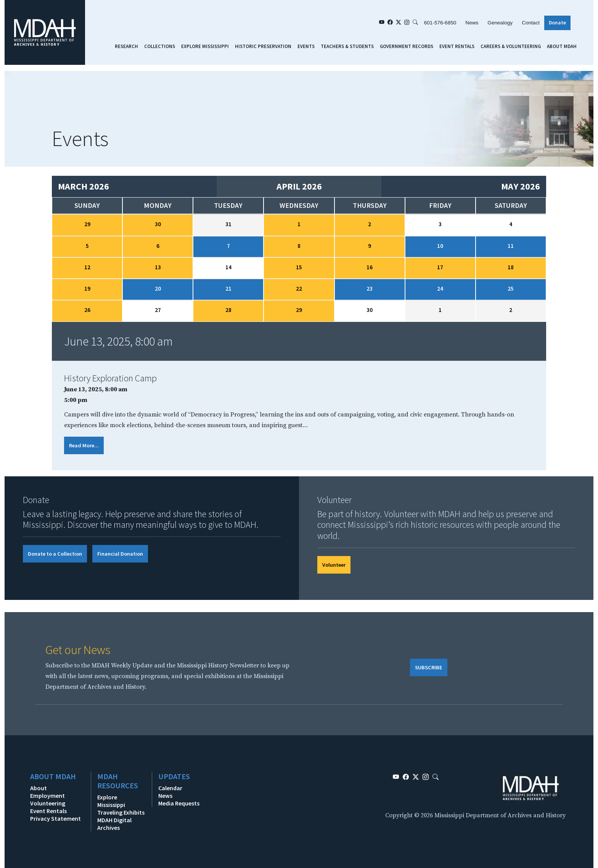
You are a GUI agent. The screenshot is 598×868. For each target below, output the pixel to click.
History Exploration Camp (110, 378)
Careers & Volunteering (511, 46)
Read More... (84, 445)
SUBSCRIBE (429, 667)
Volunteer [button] (334, 565)
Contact (531, 23)
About (39, 788)
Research (126, 46)
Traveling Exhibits (121, 812)
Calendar (170, 788)
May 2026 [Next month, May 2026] (521, 186)
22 (299, 289)
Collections (160, 46)
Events (306, 46)
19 (87, 289)
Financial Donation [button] (120, 554)
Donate (557, 23)
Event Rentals (457, 46)
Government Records (407, 46)
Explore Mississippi (205, 46)
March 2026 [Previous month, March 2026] (84, 186)
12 (87, 267)
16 (370, 267)
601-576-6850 (440, 23)
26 (87, 310)
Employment (47, 796)
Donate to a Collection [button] (55, 554)
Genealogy (500, 23)
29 (87, 224)
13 (158, 267)
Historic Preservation (263, 46)
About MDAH (562, 46)
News (472, 23)
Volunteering (48, 803)
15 (299, 267)
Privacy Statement (55, 818)
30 (158, 224)
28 (228, 310)
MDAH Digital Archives (114, 824)
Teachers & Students (347, 46)
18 (511, 267)
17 (440, 267)
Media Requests (179, 803)
